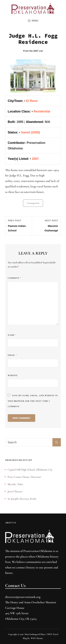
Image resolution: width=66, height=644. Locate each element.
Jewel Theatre (15, 491)
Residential (42, 111)
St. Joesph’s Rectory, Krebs (22, 499)
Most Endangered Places (35, 634)
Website (13, 375)
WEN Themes (37, 638)
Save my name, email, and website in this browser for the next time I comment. (33, 401)
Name (12, 335)
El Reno (32, 101)
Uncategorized (33, 203)
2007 (35, 159)
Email (12, 355)
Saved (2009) (30, 132)
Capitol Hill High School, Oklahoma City (30, 470)
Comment (14, 278)
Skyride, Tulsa (15, 484)
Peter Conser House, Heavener (24, 477)
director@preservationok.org (23, 597)
